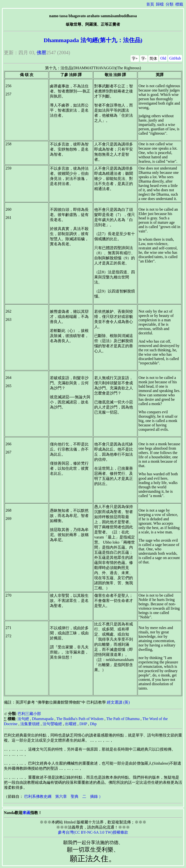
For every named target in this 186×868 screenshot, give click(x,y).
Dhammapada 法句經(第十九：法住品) (93, 40)
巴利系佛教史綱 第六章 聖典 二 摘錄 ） (63, 796)
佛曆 (41, 53)
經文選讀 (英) (118, 702)
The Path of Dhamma (123, 719)
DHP (83, 724)
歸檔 (160, 4)
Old (163, 58)
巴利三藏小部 (29, 714)
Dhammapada (43, 719)
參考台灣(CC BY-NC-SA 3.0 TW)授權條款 (93, 832)
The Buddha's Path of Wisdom (80, 719)
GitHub (175, 58)
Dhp (93, 724)
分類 (170, 4)
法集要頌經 (30, 724)
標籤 (179, 4)
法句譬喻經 (52, 724)
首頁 (150, 4)
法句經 (23, 719)
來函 (26, 813)
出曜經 (71, 724)
